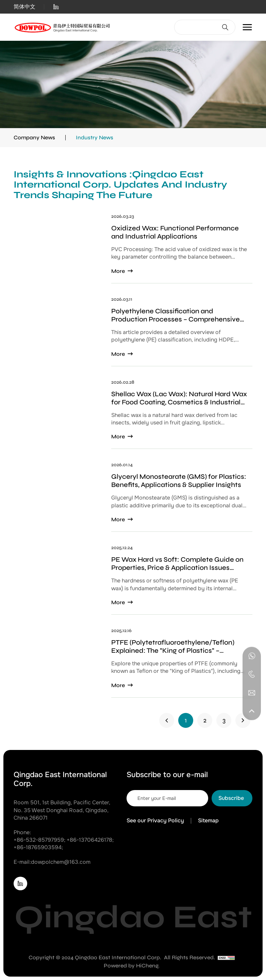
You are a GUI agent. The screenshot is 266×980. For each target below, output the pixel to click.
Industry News (95, 137)
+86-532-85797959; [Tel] (39, 840)
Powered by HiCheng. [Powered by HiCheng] (132, 966)
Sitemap (208, 820)
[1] (167, 720)
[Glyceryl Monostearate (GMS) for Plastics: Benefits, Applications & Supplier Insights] (133, 497)
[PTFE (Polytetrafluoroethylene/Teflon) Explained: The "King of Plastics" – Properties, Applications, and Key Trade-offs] (133, 663)
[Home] (63, 27)
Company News (34, 137)
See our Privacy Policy (155, 820)
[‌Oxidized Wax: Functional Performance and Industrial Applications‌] (133, 249)
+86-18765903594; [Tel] (38, 847)
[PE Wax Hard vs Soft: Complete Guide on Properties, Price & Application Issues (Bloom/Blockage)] (133, 580)
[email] (167, 798)
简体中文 (24, 7)
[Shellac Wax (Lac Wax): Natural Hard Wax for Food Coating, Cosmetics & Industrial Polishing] (133, 415)
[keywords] (197, 27)
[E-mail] (252, 693)
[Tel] (252, 674)
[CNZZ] (226, 958)
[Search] (225, 27)
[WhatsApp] (252, 656)
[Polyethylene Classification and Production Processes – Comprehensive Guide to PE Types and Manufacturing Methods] (133, 332)
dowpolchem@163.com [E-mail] (61, 862)
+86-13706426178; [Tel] (90, 840)
